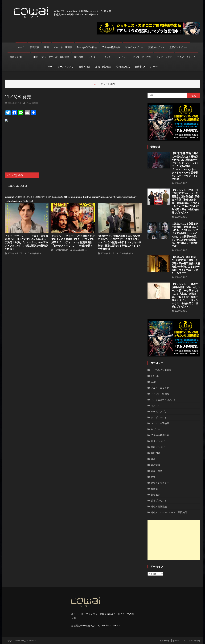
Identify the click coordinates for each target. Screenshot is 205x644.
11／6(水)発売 (16, 175)
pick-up (155, 376)
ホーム (21, 47)
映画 (46, 47)
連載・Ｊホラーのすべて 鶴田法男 (51, 57)
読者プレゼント (156, 47)
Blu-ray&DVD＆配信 (87, 47)
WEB (50, 67)
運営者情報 (164, 641)
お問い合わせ (194, 641)
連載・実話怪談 (103, 67)
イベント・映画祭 (63, 47)
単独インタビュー (134, 47)
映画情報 (156, 465)
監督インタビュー (178, 47)
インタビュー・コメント (101, 57)
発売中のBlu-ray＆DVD (146, 67)
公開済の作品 (123, 67)
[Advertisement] (174, 540)
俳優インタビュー (19, 57)
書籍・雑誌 (84, 67)
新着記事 (34, 47)
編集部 (154, 489)
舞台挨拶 (79, 57)
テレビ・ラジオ (164, 57)
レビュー (123, 57)
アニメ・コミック (186, 57)
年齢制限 (156, 453)
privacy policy (179, 641)
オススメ (156, 406)
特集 (153, 477)
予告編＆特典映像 (111, 47)
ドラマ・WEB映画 (142, 57)
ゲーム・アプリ (66, 67)
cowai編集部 (33, 253)
